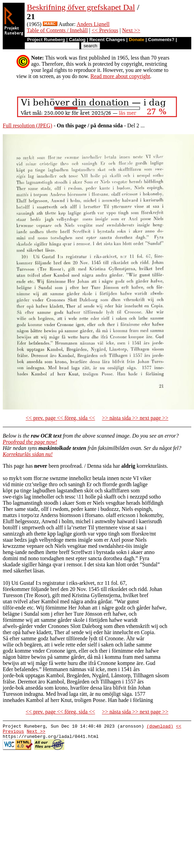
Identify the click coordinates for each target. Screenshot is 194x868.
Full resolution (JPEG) (27, 125)
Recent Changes (107, 40)
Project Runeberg (46, 40)
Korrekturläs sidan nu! (28, 454)
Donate (136, 40)
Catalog (77, 40)
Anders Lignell (93, 24)
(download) (160, 727)
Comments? (161, 40)
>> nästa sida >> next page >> (135, 418)
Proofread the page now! (30, 442)
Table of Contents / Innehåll (57, 30)
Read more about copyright (120, 76)
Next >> (131, 30)
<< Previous (105, 30)
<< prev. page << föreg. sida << (60, 418)
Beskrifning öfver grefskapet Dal (81, 7)
